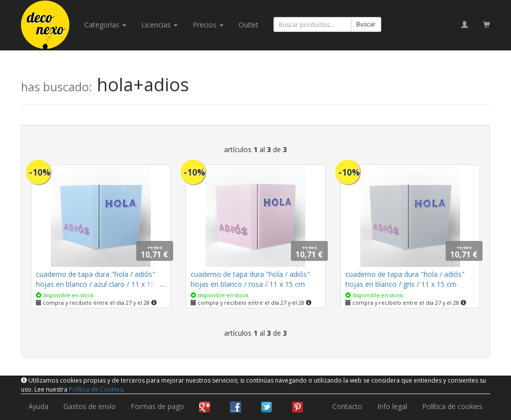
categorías (105, 25)
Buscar (366, 24)
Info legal (392, 406)
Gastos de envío (90, 406)
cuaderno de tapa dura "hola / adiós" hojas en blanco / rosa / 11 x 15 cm (250, 279)
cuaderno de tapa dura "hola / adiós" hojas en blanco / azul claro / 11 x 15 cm (96, 284)
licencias (159, 25)
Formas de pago (157, 406)
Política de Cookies (96, 389)
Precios (208, 25)
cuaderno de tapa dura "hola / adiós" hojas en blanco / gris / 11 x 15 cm (405, 279)
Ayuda (38, 406)
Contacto (347, 406)
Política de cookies (452, 406)
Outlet (249, 25)
